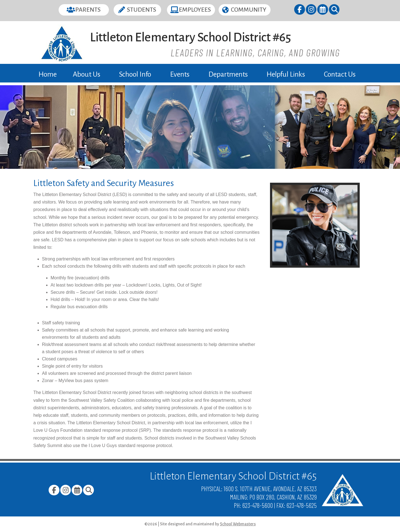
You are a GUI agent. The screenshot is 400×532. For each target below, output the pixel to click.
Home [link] (47, 74)
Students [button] (142, 10)
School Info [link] (135, 74)
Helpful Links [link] (286, 74)
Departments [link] (228, 74)
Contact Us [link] (340, 74)
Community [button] (249, 10)
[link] (300, 10)
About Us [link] (87, 74)
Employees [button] (195, 10)
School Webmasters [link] (238, 524)
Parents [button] (88, 10)
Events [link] (180, 74)
